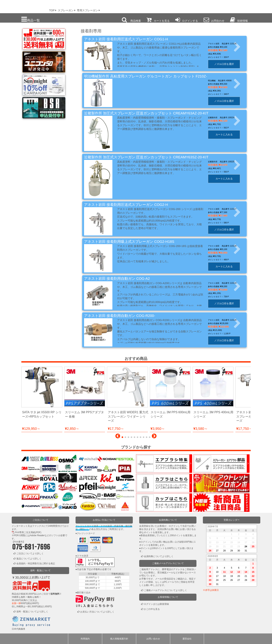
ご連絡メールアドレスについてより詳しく (165, 590)
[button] (118, 437)
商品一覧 (31, 19)
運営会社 (187, 639)
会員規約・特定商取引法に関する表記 (36, 563)
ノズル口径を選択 (226, 64)
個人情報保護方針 (119, 639)
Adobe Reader (37, 535)
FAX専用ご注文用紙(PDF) (28, 532)
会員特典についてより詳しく (159, 556)
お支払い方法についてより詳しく (97, 612)
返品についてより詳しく (29, 559)
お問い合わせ (153, 639)
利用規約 (85, 639)
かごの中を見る (152, 609)
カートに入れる (226, 135)
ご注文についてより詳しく (30, 554)
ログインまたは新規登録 (156, 604)
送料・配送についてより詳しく (32, 612)
